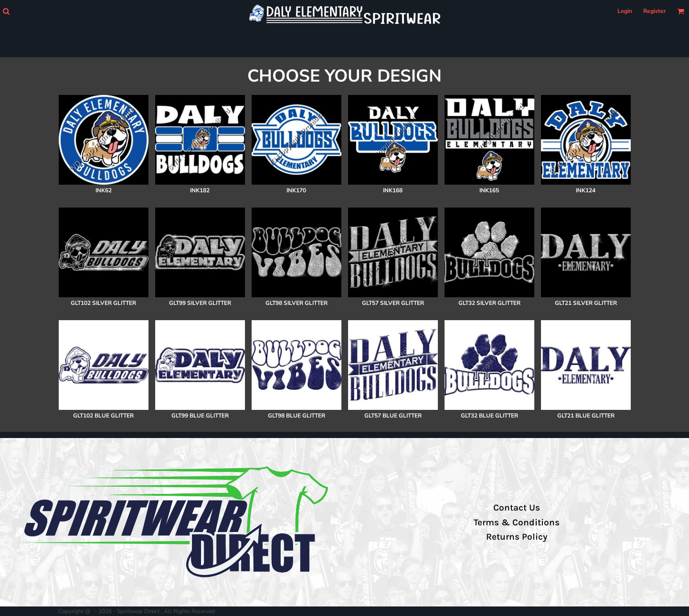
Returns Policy (517, 537)
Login (625, 11)
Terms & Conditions (517, 522)
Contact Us (517, 508)
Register (655, 11)
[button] (6, 11)
